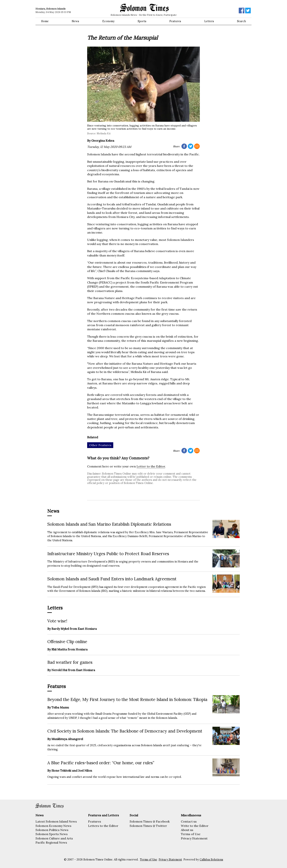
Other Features (100, 445)
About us (187, 830)
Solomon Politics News (52, 830)
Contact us (189, 821)
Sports (142, 21)
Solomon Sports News (52, 834)
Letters (209, 21)
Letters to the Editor (103, 826)
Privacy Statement (194, 838)
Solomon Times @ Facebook (150, 821)
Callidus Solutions (211, 860)
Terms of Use (191, 834)
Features (175, 21)
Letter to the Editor (151, 466)
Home (45, 21)
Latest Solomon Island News (56, 821)
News (75, 21)
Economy (108, 21)
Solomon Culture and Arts (54, 838)
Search (241, 21)
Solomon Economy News (53, 826)
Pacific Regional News (51, 842)
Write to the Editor (195, 826)
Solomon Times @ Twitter (148, 826)
